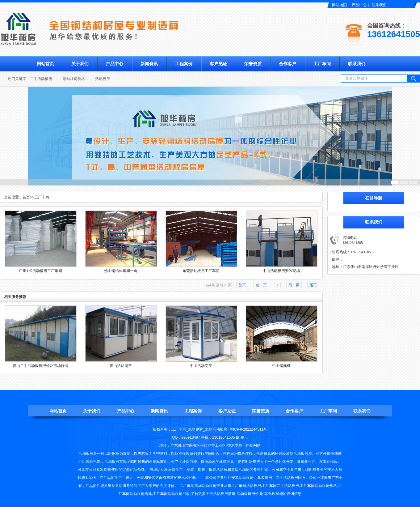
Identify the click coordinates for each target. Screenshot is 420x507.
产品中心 (359, 5)
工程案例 (184, 64)
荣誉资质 (253, 64)
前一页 (261, 285)
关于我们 (80, 64)
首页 (26, 197)
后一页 (294, 285)
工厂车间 (322, 64)
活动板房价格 (74, 79)
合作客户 (288, 64)
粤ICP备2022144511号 (248, 429)
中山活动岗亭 (201, 366)
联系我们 (379, 5)
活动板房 (103, 79)
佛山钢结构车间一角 (121, 271)
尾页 (313, 285)
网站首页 (45, 64)
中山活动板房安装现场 (281, 271)
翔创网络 (253, 445)
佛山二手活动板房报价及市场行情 (40, 366)
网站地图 (339, 5)
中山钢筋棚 (281, 366)
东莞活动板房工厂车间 (201, 271)
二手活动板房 (41, 79)
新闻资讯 (149, 64)
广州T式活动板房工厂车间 (40, 271)
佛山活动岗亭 (121, 366)
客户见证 (218, 64)
